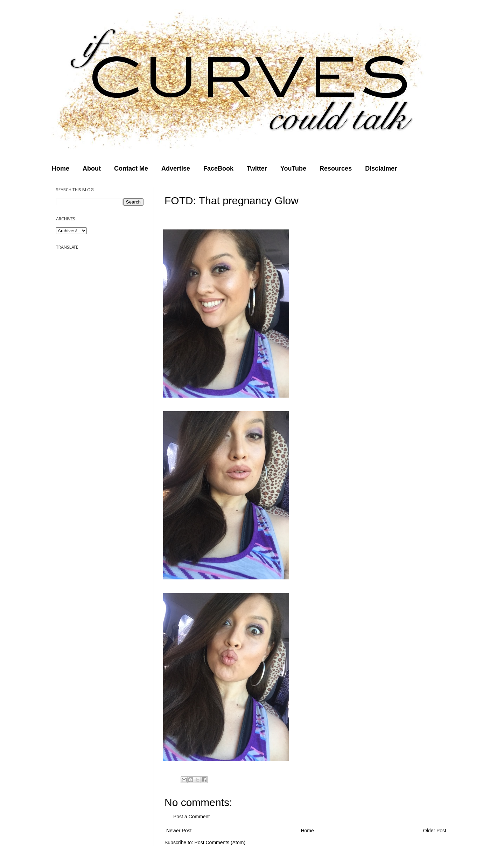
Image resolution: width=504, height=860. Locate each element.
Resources (336, 168)
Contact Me (131, 168)
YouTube (293, 168)
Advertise (176, 168)
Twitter (257, 168)
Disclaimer (381, 168)
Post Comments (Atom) (220, 842)
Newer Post (179, 831)
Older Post (435, 831)
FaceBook (218, 168)
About (92, 168)
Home (61, 168)
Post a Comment (191, 817)
